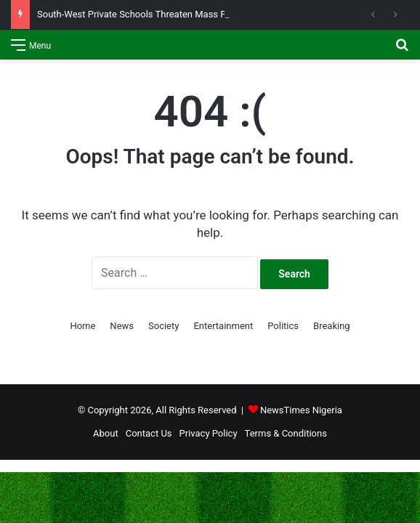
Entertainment (223, 326)
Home (82, 326)
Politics (283, 326)
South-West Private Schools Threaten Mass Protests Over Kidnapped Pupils (195, 14)
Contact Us (149, 433)
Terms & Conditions (286, 433)
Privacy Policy (209, 433)
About (106, 433)
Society (163, 326)
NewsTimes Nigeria (301, 410)
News (122, 326)
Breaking (332, 326)
